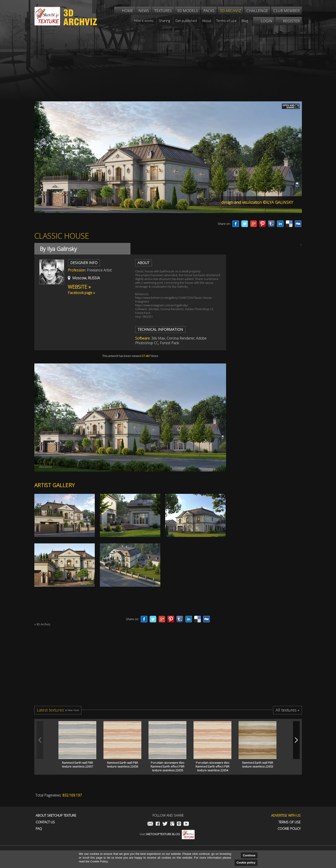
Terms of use (290, 822)
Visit (167, 834)
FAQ (39, 829)
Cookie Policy (289, 829)
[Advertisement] (168, 59)
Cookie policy (246, 863)
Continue (249, 855)
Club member (287, 11)
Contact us (45, 822)
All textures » (288, 710)
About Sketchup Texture (56, 815)
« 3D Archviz (42, 624)
